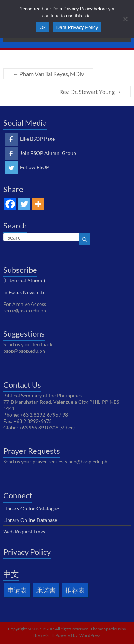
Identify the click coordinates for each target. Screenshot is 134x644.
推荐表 (75, 590)
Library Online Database (30, 520)
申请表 (17, 590)
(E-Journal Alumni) (24, 280)
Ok (43, 27)
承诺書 (46, 590)
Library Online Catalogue (31, 509)
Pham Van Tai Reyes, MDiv (48, 74)
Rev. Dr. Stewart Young (90, 92)
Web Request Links (24, 531)
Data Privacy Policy (77, 27)
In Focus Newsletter (25, 292)
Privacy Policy (27, 552)
